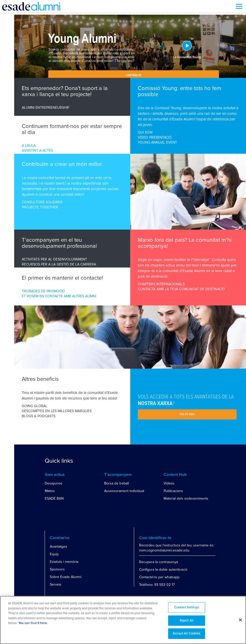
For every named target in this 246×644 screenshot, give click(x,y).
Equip (54, 554)
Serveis (56, 584)
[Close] (240, 620)
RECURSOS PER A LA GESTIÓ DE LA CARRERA (59, 264)
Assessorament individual (124, 491)
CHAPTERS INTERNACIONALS (161, 284)
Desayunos (54, 483)
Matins (50, 491)
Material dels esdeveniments (186, 498)
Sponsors (57, 569)
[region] (123, 620)
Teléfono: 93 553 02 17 (157, 585)
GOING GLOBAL (35, 406)
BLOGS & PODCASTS (39, 416)
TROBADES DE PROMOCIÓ (43, 291)
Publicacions (173, 491)
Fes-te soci (187, 414)
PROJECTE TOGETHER (40, 207)
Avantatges (59, 547)
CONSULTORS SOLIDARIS (42, 202)
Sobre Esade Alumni (66, 577)
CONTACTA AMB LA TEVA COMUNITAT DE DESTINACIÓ (181, 289)
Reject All (187, 621)
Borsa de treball (117, 483)
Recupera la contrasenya (159, 562)
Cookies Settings (187, 607)
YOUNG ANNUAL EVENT (157, 142)
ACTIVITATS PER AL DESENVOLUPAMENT (54, 259)
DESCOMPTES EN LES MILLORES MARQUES (57, 411)
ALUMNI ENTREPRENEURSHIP (46, 108)
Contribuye (134, 75)
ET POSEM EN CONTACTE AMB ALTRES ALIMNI (59, 296)
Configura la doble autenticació (163, 570)
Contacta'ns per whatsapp (159, 577)
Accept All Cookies (186, 634)
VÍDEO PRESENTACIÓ (155, 137)
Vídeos (169, 483)
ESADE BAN (54, 498)
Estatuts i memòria (64, 562)
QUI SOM (145, 132)
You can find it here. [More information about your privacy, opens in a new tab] (33, 623)
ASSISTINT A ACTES (37, 151)
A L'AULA (29, 146)
